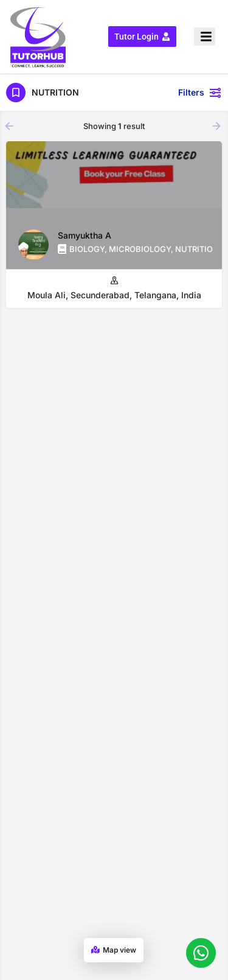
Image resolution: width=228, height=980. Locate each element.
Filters (200, 93)
